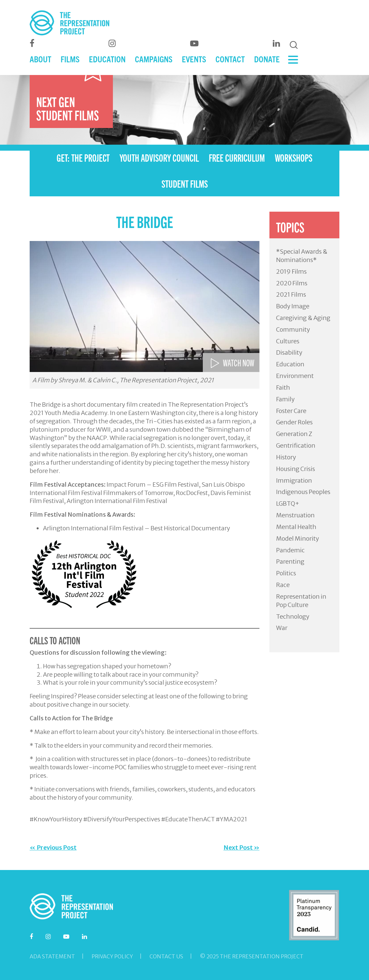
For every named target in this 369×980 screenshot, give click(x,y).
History (286, 457)
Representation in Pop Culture (301, 601)
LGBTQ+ (288, 503)
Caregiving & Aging (303, 318)
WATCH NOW (239, 362)
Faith (283, 387)
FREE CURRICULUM (237, 157)
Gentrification (296, 445)
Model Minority (298, 538)
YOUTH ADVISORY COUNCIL (159, 157)
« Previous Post (53, 847)
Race (283, 585)
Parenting (290, 561)
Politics (286, 573)
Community (293, 329)
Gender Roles (294, 422)
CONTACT (230, 61)
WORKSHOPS (294, 157)
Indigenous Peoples (303, 492)
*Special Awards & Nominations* (302, 256)
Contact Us (166, 956)
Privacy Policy (112, 956)
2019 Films (291, 271)
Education (290, 364)
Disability (289, 352)
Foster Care (291, 411)
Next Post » (241, 847)
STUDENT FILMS (185, 183)
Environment (295, 376)
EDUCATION (107, 61)
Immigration (294, 480)
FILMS (70, 61)
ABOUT (40, 61)
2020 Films (292, 283)
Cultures (288, 341)
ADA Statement (52, 956)
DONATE (267, 61)
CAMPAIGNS (154, 61)
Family (285, 399)
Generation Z (294, 434)
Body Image (293, 306)
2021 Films (291, 294)
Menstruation (295, 515)
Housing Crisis (296, 469)
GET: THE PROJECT (83, 157)
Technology (293, 616)
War (282, 628)
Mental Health (296, 527)
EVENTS (194, 61)
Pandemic (290, 550)
